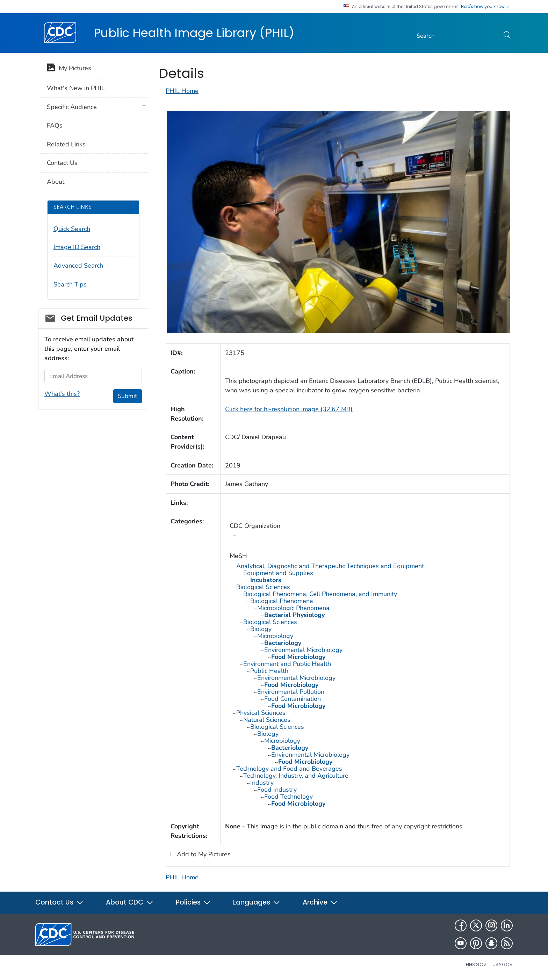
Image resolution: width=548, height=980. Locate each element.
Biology (261, 629)
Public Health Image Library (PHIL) (194, 33)
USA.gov (503, 964)
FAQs (55, 125)
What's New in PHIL (76, 88)
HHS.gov (476, 964)
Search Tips (70, 284)
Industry (262, 783)
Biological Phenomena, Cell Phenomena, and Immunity (320, 594)
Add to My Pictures (203, 854)
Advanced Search (78, 266)
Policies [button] (193, 902)
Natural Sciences (267, 720)
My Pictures (69, 69)
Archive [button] (320, 902)
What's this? (62, 394)
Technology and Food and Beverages (289, 769)
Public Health (269, 671)
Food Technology (289, 797)
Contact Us (62, 163)
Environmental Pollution (291, 692)
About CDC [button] (130, 902)
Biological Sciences (263, 587)
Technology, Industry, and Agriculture (296, 776)
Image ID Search (77, 247)
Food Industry (277, 790)
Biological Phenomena (282, 601)
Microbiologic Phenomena (293, 608)
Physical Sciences (261, 713)
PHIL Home (182, 91)
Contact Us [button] (59, 902)
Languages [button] (257, 902)
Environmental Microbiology (303, 650)
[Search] (456, 36)
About (56, 182)
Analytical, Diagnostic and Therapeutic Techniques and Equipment (330, 566)
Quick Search (72, 229)
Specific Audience (72, 107)
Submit (127, 396)
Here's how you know (485, 7)
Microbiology (275, 636)
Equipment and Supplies (278, 573)
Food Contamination (293, 699)
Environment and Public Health (287, 664)
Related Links (66, 144)
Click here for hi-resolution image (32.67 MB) (289, 409)
